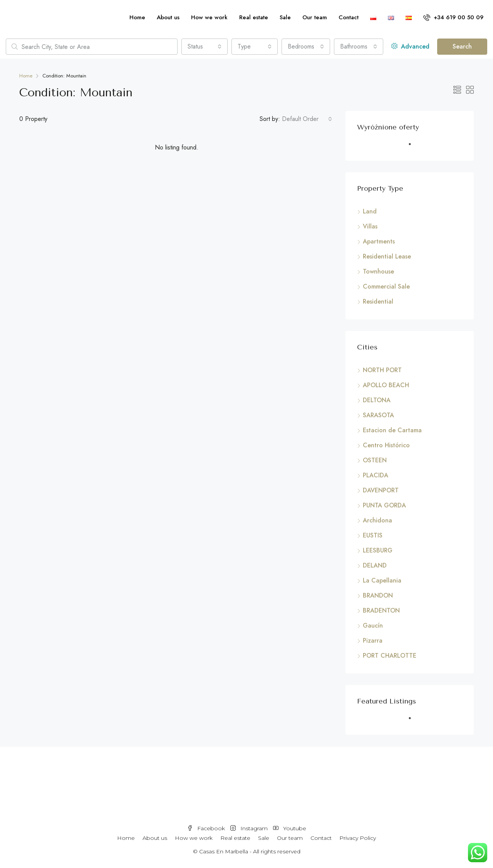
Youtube (290, 828)
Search (462, 46)
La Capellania (382, 580)
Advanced (410, 46)
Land (370, 211)
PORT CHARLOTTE (390, 656)
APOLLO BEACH (386, 385)
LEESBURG (378, 550)
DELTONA (377, 400)
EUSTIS (373, 535)
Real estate (254, 17)
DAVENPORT (381, 490)
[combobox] (205, 47)
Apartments (379, 241)
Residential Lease (387, 256)
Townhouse (378, 271)
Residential (378, 301)
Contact (349, 17)
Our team (315, 17)
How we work (209, 17)
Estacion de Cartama (392, 430)
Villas (370, 226)
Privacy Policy (358, 838)
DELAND (375, 565)
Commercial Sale (386, 286)
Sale (285, 17)
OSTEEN (375, 460)
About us (168, 17)
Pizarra (373, 641)
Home (137, 17)
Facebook (207, 828)
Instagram (250, 828)
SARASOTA (378, 415)
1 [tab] (414, 147)
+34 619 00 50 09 (453, 17)
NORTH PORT (382, 370)
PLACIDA (376, 475)
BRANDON (378, 595)
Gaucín (373, 625)
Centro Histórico (386, 445)
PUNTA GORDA (384, 505)
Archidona (377, 520)
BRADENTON (381, 610)
